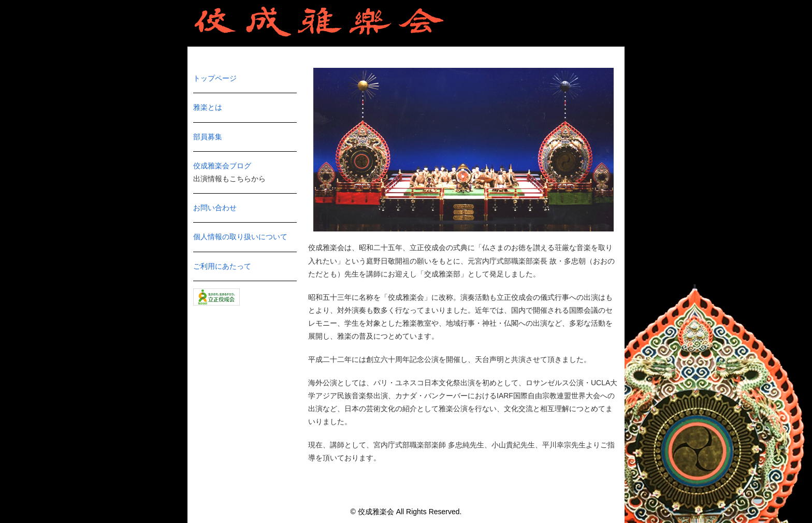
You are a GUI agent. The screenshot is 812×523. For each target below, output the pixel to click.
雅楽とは (208, 107)
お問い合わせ (215, 208)
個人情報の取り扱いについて (240, 237)
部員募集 (208, 137)
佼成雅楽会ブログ (222, 166)
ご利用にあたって (222, 266)
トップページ (215, 78)
